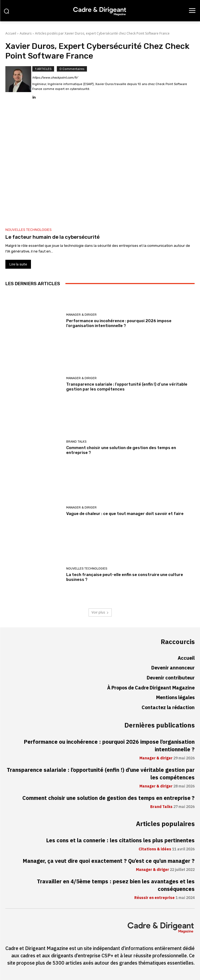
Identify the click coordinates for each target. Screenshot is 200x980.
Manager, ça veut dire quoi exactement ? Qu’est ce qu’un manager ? (109, 861)
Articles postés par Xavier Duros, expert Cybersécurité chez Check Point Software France (102, 33)
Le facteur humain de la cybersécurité (52, 237)
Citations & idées (155, 849)
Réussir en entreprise (155, 898)
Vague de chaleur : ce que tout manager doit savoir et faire (125, 514)
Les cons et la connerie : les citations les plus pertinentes (120, 840)
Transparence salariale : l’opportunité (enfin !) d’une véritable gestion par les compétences (101, 774)
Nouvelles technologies (29, 230)
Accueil (11, 33)
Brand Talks (76, 442)
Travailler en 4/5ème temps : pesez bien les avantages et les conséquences (116, 885)
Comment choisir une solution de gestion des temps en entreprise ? (108, 798)
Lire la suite (18, 264)
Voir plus (100, 612)
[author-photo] (19, 83)
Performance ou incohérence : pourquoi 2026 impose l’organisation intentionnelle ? (119, 323)
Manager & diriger (81, 315)
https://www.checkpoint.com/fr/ (55, 78)
